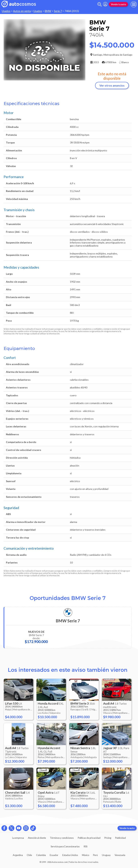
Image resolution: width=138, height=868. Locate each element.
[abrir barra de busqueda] (100, 4)
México (86, 855)
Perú (95, 855)
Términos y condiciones (62, 838)
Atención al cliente (37, 838)
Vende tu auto (118, 4)
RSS (86, 846)
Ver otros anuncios (112, 85)
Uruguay (106, 855)
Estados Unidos (70, 855)
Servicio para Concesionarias (65, 846)
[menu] (134, 4)
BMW (48, 11)
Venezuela (120, 855)
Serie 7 (58, 11)
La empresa (18, 838)
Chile (29, 855)
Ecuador (54, 855)
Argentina (18, 855)
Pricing (108, 838)
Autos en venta (22, 11)
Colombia (41, 855)
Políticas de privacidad (89, 838)
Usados (6, 11)
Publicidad (120, 838)
